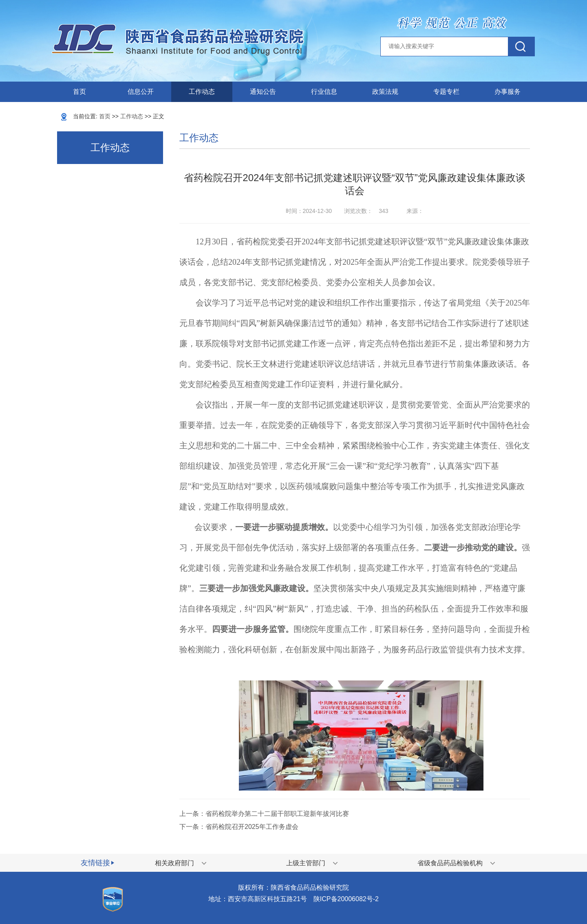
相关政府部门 (174, 863)
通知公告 (263, 92)
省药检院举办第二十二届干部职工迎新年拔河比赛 (277, 814)
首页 (79, 92)
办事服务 (508, 92)
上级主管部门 (306, 863)
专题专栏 (446, 92)
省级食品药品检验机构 (450, 863)
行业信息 (324, 92)
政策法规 (385, 92)
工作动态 (202, 92)
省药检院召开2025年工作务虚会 (252, 827)
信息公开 (141, 92)
